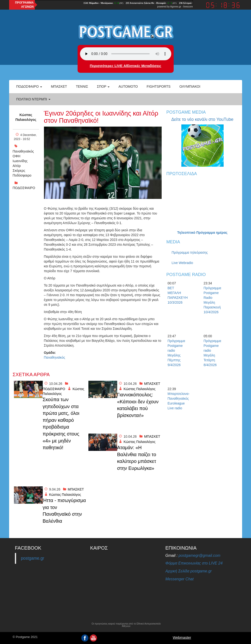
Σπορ (103, 86)
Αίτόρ (17, 166)
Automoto (128, 86)
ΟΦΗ (17, 156)
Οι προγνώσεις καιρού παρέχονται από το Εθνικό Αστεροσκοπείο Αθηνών (126, 625)
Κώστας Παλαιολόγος (26, 117)
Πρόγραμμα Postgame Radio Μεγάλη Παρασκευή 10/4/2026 (212, 300)
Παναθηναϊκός (23, 151)
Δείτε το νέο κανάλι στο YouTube (202, 119)
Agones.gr (176, 7)
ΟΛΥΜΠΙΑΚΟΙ (190, 86)
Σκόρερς (19, 171)
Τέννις (82, 86)
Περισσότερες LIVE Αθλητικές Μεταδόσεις (125, 66)
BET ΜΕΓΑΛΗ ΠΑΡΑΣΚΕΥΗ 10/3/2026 (176, 295)
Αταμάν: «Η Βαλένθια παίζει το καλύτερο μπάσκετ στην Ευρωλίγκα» (137, 458)
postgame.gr (33, 558)
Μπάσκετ (59, 86)
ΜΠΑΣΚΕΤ (152, 384)
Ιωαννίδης (20, 161)
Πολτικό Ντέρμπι (33, 99)
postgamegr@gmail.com (200, 555)
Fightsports (159, 86)
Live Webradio (182, 263)
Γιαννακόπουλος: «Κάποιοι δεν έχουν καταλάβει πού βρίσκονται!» (138, 405)
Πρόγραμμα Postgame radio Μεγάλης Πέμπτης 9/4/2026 (176, 353)
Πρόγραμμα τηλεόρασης (190, 252)
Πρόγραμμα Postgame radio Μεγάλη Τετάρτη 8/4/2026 (212, 353)
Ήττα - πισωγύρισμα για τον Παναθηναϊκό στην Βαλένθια (64, 511)
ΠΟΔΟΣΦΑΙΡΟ (24, 188)
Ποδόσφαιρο (29, 86)
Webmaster (182, 637)
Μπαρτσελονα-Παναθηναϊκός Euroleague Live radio (176, 401)
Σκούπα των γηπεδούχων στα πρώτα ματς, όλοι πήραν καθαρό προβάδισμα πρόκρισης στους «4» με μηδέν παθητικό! (61, 423)
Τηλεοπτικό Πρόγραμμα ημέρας (202, 233)
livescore (188, 7)
